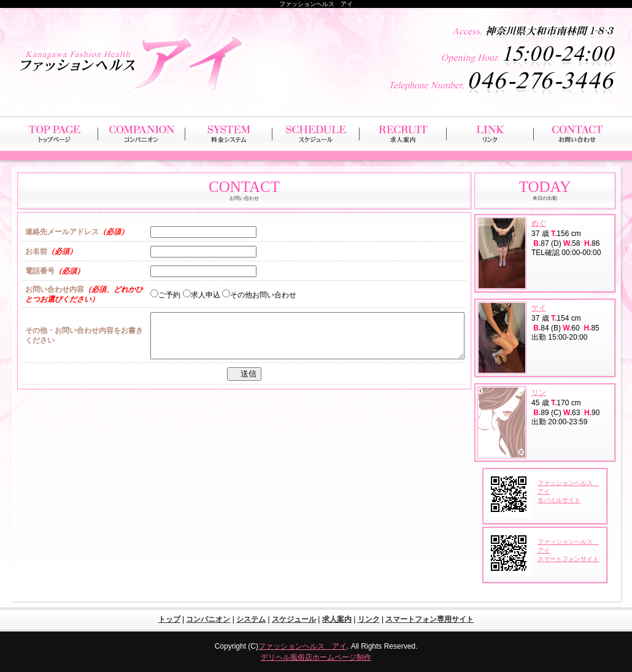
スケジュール (294, 619)
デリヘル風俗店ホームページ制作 (316, 657)
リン (539, 392)
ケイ (539, 308)
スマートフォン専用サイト (430, 619)
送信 (247, 383)
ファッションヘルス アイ (303, 646)
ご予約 (165, 295)
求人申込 (202, 295)
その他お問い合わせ (259, 295)
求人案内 (337, 619)
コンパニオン (208, 619)
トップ (169, 619)
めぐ (539, 223)
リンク (369, 619)
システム (251, 619)
